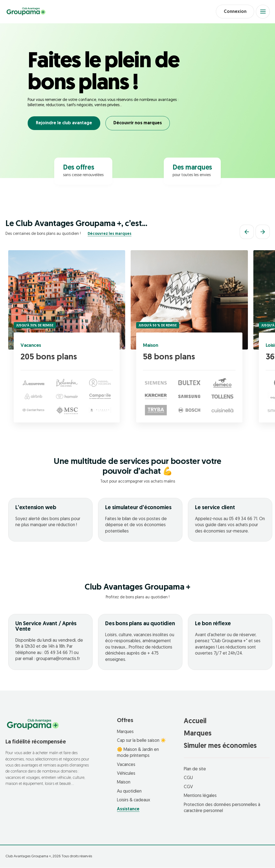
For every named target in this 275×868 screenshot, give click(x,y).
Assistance (128, 810)
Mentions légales (200, 796)
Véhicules (126, 774)
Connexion (234, 12)
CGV (188, 787)
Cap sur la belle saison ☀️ (141, 741)
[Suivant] (263, 232)
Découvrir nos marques (138, 124)
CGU (188, 779)
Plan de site (195, 770)
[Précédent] (247, 232)
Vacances (31, 346)
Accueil (195, 722)
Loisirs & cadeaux (134, 801)
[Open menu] (263, 12)
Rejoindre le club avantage (64, 124)
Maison (151, 346)
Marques (125, 732)
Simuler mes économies (220, 746)
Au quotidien (129, 792)
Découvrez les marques (110, 234)
